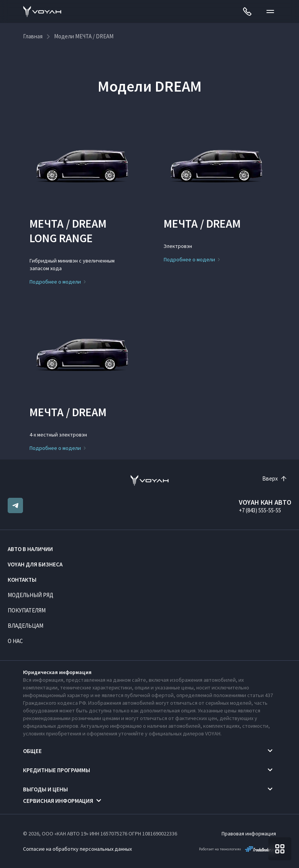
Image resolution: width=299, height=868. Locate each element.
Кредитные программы (57, 770)
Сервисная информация (58, 801)
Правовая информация (249, 834)
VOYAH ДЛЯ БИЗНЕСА (35, 564)
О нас (15, 641)
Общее (32, 751)
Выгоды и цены (45, 789)
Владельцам (25, 626)
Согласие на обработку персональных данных (77, 849)
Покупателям (27, 610)
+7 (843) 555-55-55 (260, 510)
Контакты (22, 580)
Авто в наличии (30, 549)
